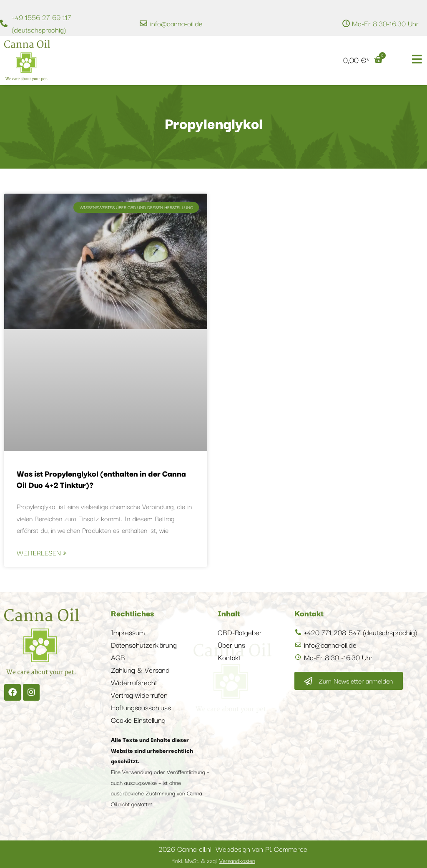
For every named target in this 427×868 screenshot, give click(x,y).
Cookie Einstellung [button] (138, 720)
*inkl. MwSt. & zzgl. (213, 860)
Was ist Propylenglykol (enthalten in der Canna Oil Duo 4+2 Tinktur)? (101, 479)
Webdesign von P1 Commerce (261, 849)
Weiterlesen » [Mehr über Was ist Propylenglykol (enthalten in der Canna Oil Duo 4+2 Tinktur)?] (42, 553)
